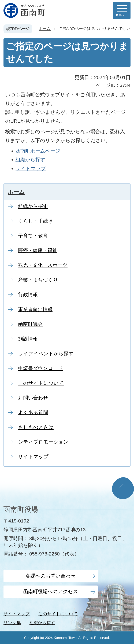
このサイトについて (58, 614)
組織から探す (30, 160)
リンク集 (12, 623)
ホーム (45, 29)
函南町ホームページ (38, 151)
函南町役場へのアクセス (51, 592)
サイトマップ (31, 169)
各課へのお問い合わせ (51, 576)
